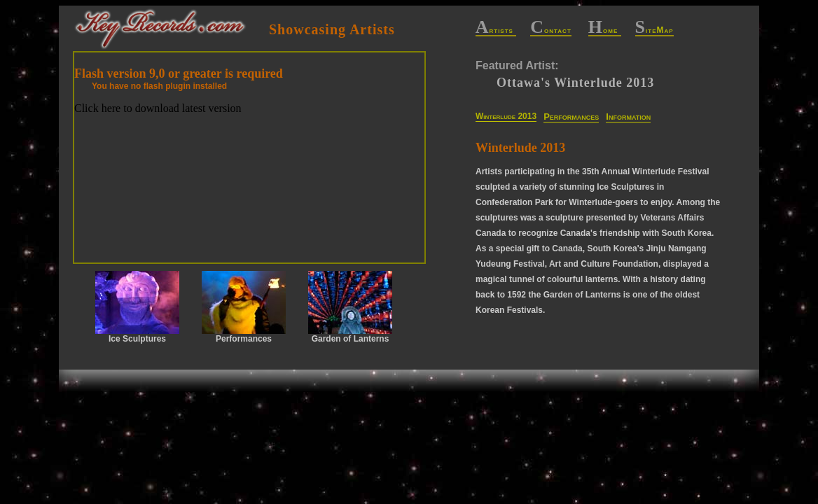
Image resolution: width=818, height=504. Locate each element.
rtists (496, 31)
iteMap (654, 31)
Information (628, 117)
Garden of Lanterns (350, 307)
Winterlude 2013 (506, 116)
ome (605, 31)
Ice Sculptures (137, 307)
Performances (571, 117)
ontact (551, 31)
